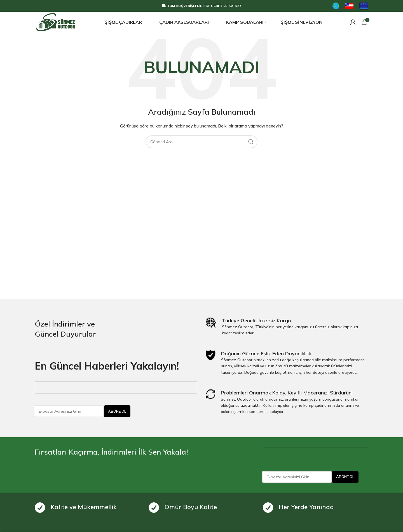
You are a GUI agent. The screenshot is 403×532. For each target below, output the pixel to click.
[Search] (201, 143)
